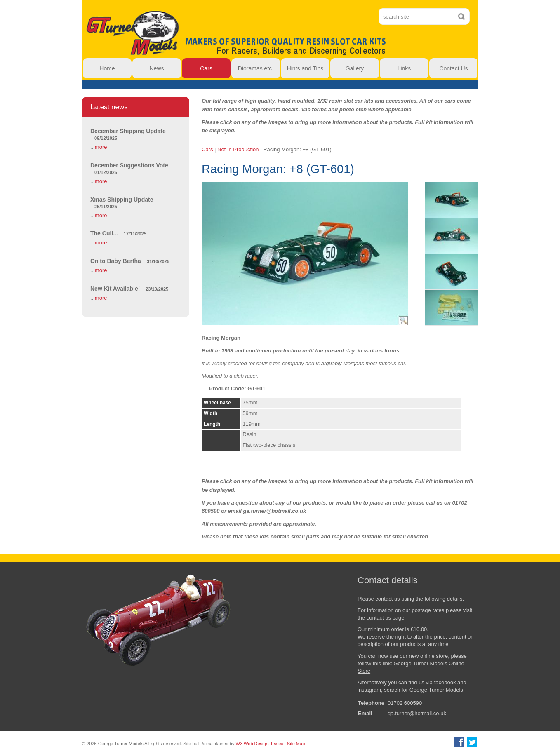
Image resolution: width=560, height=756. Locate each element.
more (101, 147)
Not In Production (238, 149)
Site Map (296, 744)
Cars (207, 149)
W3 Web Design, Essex (260, 744)
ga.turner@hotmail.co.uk (417, 713)
